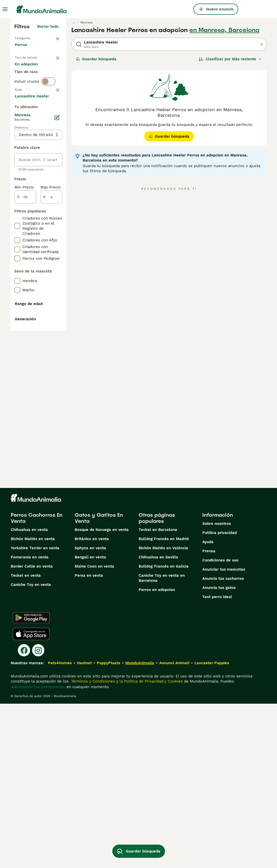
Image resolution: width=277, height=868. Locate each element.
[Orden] (230, 59)
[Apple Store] (31, 798)
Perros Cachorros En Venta (37, 682)
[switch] (48, 117)
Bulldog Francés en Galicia (164, 731)
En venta (27, 73)
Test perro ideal (217, 761)
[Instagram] (38, 815)
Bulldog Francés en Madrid (164, 703)
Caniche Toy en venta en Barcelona (162, 742)
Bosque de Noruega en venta (102, 694)
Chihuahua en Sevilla (158, 721)
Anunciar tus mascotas (224, 734)
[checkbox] (17, 154)
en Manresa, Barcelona (224, 30)
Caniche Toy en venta (31, 749)
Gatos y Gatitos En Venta (99, 682)
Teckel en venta (26, 740)
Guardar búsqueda (96, 59)
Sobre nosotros (217, 688)
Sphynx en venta (90, 712)
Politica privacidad (220, 697)
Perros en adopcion (157, 754)
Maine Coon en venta (94, 731)
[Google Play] (31, 782)
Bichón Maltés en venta (33, 703)
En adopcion (30, 85)
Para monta (30, 98)
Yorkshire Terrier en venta (35, 712)
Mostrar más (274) (45, 245)
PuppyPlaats (109, 827)
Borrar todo (48, 26)
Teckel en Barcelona (158, 694)
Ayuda (208, 706)
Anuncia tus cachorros (223, 743)
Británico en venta (92, 703)
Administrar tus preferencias (38, 851)
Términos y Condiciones (92, 846)
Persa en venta (89, 740)
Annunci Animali (174, 827)
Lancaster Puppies (212, 827)
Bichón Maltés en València (163, 712)
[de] (25, 345)
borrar (53, 128)
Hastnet (84, 827)
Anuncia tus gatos (219, 752)
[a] (51, 345)
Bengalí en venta (90, 721)
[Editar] (57, 266)
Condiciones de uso (220, 725)
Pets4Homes (60, 827)
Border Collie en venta (32, 731)
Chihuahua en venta (29, 694)
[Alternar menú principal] (5, 9)
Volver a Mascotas (32, 38)
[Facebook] (24, 815)
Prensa (209, 715)
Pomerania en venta (30, 721)
